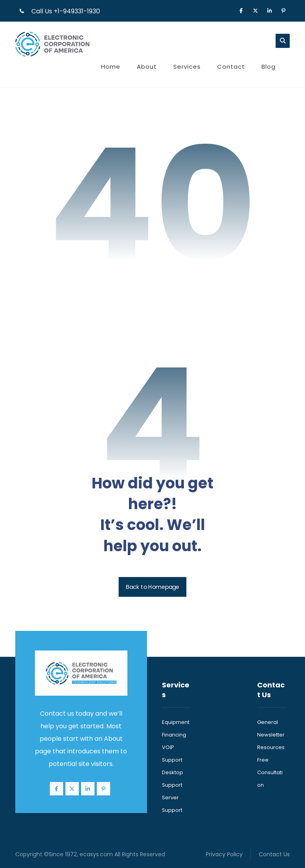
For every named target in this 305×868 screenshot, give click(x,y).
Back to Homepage (153, 587)
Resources (271, 747)
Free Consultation (270, 772)
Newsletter (271, 735)
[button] (241, 10)
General (268, 722)
